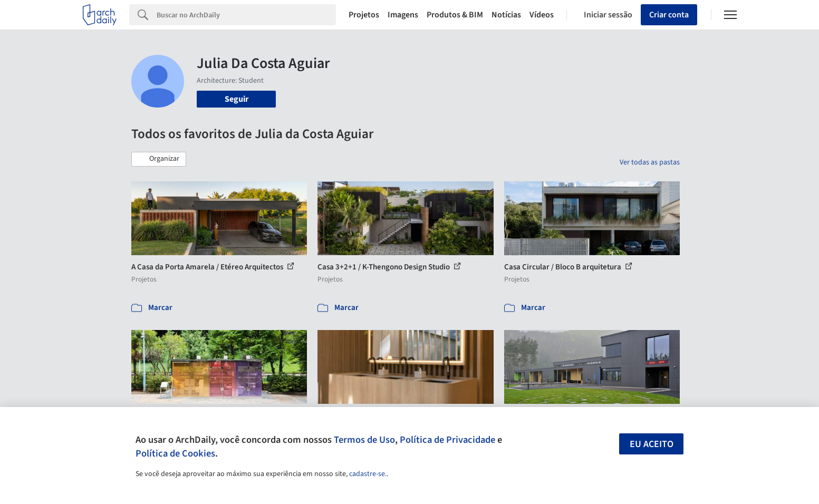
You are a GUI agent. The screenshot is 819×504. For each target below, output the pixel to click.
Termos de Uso (364, 440)
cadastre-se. (368, 474)
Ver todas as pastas (650, 162)
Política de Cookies (175, 453)
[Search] (247, 15)
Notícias (506, 15)
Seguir (237, 99)
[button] (159, 159)
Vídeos (542, 15)
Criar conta (669, 15)
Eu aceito (652, 444)
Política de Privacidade (447, 440)
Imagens (403, 15)
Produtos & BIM (455, 15)
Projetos (364, 15)
